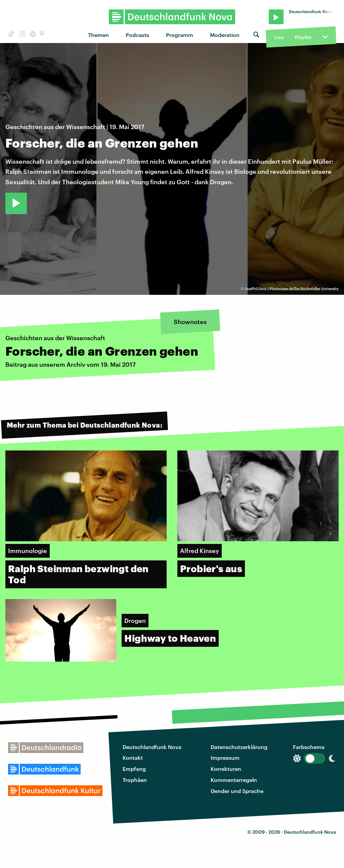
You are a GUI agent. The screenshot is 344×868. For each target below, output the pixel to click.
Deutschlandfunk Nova (152, 747)
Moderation (225, 35)
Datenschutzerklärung (239, 747)
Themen (98, 35)
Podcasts (137, 35)
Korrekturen (226, 769)
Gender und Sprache (237, 791)
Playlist (303, 37)
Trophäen (135, 780)
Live (279, 37)
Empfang (134, 769)
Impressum (225, 758)
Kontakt (133, 758)
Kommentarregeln (234, 780)
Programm (180, 35)
